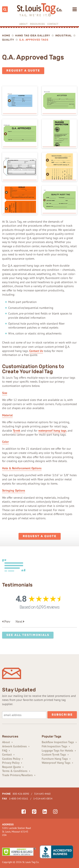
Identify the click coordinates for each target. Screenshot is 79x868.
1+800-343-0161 (19, 799)
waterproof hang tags (52, 431)
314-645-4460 (42, 794)
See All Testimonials (28, 635)
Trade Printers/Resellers (19, 775)
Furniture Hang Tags (56, 759)
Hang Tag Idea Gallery (33, 36)
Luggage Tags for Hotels (59, 750)
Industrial (64, 36)
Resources (37, 24)
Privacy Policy (12, 763)
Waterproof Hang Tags (57, 763)
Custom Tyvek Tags (55, 754)
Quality (8, 40)
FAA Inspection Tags (56, 746)
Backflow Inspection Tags (59, 742)
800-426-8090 (21, 794)
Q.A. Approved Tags (34, 40)
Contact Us (36, 351)
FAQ (6, 750)
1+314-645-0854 (43, 799)
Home (6, 36)
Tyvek (17, 431)
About (23, 24)
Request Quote (13, 767)
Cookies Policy (13, 759)
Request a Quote (23, 71)
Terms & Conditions (16, 771)
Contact (53, 24)
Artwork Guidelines (16, 746)
